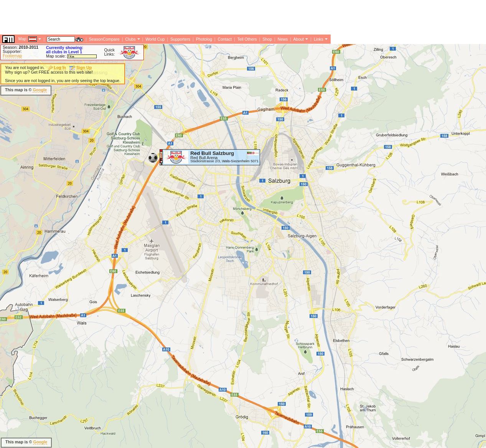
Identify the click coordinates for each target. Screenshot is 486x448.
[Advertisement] (140, 90)
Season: (21, 47)
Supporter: (12, 51)
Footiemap (12, 56)
